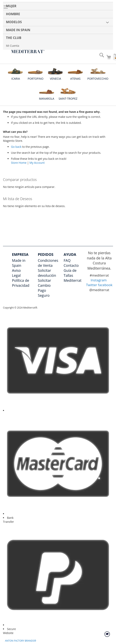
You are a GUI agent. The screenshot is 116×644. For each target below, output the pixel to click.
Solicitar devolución (47, 273)
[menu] (58, 26)
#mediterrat (99, 275)
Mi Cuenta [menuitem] (13, 46)
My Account (37, 163)
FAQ (67, 260)
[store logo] (28, 52)
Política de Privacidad (21, 283)
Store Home (19, 163)
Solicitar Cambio (45, 283)
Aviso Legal (16, 273)
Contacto (71, 265)
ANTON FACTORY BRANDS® (21, 641)
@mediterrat (99, 290)
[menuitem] (58, 6)
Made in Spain (19, 263)
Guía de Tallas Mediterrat (73, 275)
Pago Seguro (44, 293)
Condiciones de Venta (48, 263)
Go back (16, 147)
